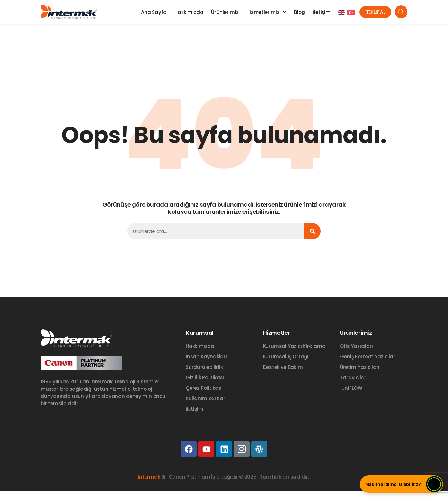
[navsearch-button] (401, 12)
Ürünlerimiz (221, 12)
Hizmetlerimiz (262, 12)
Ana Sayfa (149, 12)
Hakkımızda (185, 12)
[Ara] (313, 231)
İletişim (317, 12)
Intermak (149, 477)
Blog (295, 12)
